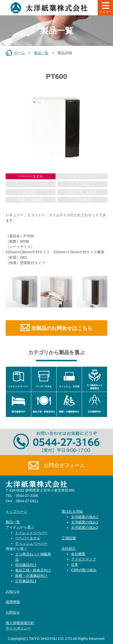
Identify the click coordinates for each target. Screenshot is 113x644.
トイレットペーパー (31, 533)
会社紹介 (69, 548)
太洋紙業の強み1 (85, 517)
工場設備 (69, 538)
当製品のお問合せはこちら (62, 328)
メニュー (105, 8)
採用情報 (13, 602)
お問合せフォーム (57, 465)
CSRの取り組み (84, 570)
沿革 (75, 565)
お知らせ (13, 591)
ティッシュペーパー (31, 543)
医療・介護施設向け (31, 576)
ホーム (19, 53)
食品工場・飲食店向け (33, 570)
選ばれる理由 (72, 511)
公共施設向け (26, 581)
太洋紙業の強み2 (85, 522)
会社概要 (78, 554)
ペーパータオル (30, 176)
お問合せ (13, 612)
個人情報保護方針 (20, 623)
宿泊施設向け (26, 565)
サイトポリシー (18, 628)
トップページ (16, 511)
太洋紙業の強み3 (85, 528)
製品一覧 (41, 53)
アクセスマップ (84, 559)
